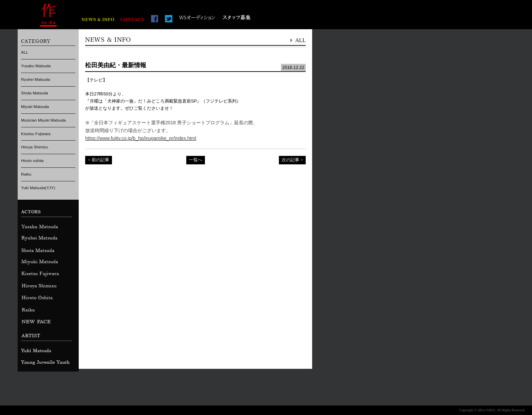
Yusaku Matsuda (36, 66)
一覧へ (196, 160)
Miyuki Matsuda (35, 107)
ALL (25, 52)
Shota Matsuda (35, 93)
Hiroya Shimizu (35, 147)
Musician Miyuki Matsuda (43, 120)
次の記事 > (292, 160)
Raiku (26, 174)
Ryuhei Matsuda (35, 79)
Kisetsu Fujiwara (36, 134)
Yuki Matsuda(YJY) (38, 188)
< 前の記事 (99, 160)
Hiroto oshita (32, 161)
